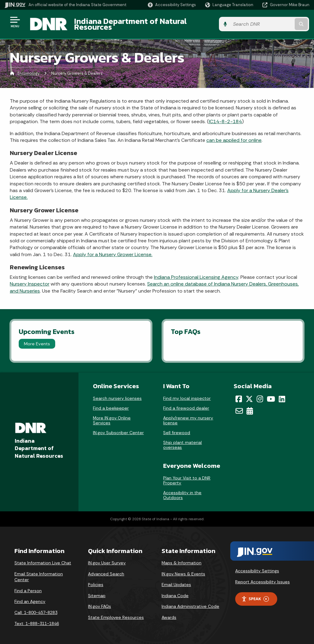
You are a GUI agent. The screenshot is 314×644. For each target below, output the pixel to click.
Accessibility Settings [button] (257, 566)
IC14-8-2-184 (225, 117)
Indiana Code (175, 591)
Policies (96, 580)
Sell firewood (177, 428)
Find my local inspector (187, 394)
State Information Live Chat (43, 558)
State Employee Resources (116, 613)
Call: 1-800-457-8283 (36, 608)
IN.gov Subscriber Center (118, 428)
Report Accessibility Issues (262, 577)
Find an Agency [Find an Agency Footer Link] (30, 597)
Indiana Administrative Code (190, 602)
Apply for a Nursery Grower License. (113, 250)
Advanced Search (106, 569)
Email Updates (176, 580)
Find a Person (28, 586)
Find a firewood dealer (186, 403)
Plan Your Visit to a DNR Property (187, 476)
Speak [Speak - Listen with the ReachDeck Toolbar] (255, 594)
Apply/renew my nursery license (188, 416)
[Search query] (275, 22)
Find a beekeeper (111, 403)
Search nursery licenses (117, 394)
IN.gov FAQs (100, 602)
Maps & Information (182, 558)
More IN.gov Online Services (112, 416)
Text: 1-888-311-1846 (37, 619)
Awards (169, 613)
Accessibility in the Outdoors (182, 491)
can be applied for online (234, 136)
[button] (172, 5)
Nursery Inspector (30, 279)
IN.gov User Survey (107, 558)
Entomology (29, 69)
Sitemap (97, 591)
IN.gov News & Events (183, 569)
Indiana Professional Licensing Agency (196, 273)
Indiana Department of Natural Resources (149, 22)
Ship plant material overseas (182, 440)
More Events (37, 339)
